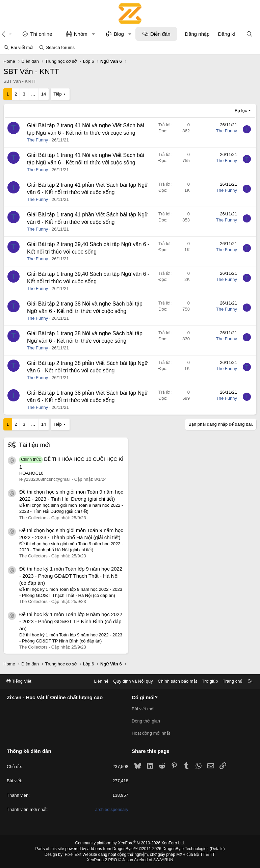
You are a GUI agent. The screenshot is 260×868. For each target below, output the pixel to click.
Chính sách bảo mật (177, 681)
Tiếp (57, 94)
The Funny (37, 140)
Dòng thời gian (146, 721)
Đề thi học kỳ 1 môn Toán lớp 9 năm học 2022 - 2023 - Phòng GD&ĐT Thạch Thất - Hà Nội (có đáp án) (71, 576)
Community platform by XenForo (130, 843)
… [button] (33, 94)
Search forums (60, 47)
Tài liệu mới (34, 445)
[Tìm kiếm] (249, 34)
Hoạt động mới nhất (151, 733)
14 (44, 94)
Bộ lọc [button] (241, 111)
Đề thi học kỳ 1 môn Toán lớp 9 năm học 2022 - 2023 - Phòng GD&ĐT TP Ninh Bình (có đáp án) (71, 621)
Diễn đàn (160, 34)
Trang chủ (233, 681)
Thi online (41, 34)
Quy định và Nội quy (133, 681)
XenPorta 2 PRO (102, 860)
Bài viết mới (22, 47)
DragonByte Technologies (186, 849)
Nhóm (81, 34)
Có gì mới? (145, 697)
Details (217, 849)
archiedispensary (112, 809)
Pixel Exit (73, 854)
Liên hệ (101, 681)
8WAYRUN (163, 860)
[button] (93, 34)
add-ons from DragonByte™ (113, 849)
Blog (119, 34)
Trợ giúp (210, 681)
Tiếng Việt (19, 681)
